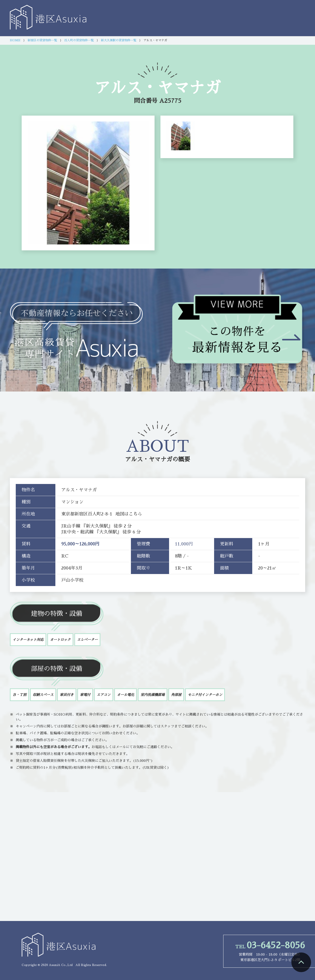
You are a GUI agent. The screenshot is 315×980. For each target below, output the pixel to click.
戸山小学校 (72, 580)
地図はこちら (129, 514)
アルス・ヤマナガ (149, 459)
